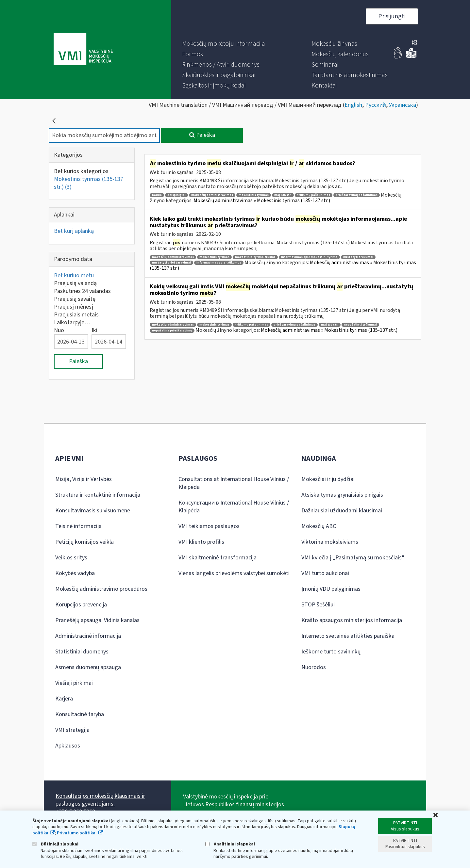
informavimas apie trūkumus (219, 263)
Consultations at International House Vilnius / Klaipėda (234, 483)
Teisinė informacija (78, 526)
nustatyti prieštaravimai (171, 263)
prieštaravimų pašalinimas (357, 195)
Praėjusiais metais (76, 315)
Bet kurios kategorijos (81, 171)
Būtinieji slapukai (55, 844)
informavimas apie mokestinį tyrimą (309, 257)
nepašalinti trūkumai (360, 325)
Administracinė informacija (88, 636)
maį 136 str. (283, 195)
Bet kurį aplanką (74, 231)
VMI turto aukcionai (325, 573)
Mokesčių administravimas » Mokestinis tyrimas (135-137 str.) (262, 201)
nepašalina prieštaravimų (172, 331)
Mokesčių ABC (319, 526)
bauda (157, 195)
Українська (403, 105)
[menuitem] (224, 44)
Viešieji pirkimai (74, 683)
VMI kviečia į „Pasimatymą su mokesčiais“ (353, 558)
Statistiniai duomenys (82, 652)
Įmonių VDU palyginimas (331, 589)
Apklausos (68, 746)
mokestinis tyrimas (254, 195)
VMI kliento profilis (201, 542)
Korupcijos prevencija (81, 605)
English (353, 105)
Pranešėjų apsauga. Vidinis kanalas (97, 620)
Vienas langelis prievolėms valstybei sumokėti (234, 573)
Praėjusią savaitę (75, 299)
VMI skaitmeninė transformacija (218, 558)
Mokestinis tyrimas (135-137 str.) (89, 183)
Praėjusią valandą (75, 283)
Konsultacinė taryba (80, 714)
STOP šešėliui (318, 605)
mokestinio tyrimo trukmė (255, 257)
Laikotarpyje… (72, 322)
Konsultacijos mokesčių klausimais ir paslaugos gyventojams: (100, 800)
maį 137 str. (330, 325)
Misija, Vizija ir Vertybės (84, 479)
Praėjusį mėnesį (74, 307)
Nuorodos (314, 667)
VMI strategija (72, 730)
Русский (376, 105)
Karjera (64, 699)
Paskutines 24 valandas (82, 291)
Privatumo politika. (77, 833)
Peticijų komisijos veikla (84, 542)
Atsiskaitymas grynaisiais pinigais (342, 495)
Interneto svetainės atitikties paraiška (348, 636)
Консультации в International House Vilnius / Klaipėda (234, 507)
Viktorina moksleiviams (330, 542)
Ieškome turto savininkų (331, 652)
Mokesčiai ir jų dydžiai (328, 479)
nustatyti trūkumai (358, 257)
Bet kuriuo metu (74, 275)
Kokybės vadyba (75, 573)
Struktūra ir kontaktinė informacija (98, 495)
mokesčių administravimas (212, 195)
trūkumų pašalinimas (314, 195)
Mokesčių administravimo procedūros (101, 589)
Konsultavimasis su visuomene (93, 511)
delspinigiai (176, 195)
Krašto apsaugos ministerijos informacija (352, 620)
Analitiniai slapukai (230, 844)
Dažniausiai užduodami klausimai (342, 511)
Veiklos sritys (71, 558)
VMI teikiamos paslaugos (209, 526)
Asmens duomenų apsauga (88, 667)
